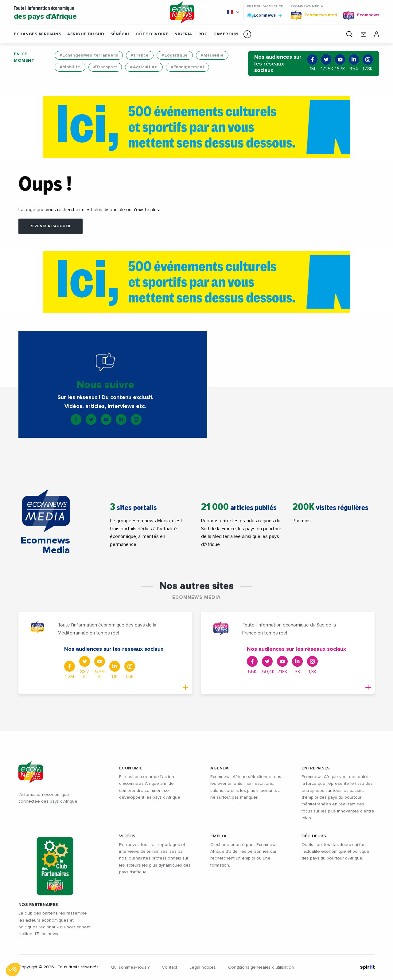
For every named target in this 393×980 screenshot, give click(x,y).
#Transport (105, 67)
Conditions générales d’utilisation (261, 967)
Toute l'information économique (87, 13)
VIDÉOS (127, 836)
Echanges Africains (37, 34)
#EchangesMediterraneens (89, 55)
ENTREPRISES (316, 768)
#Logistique (175, 55)
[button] (247, 34)
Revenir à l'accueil (51, 226)
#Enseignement (188, 67)
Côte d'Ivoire (152, 34)
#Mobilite (70, 67)
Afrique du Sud (86, 34)
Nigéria (183, 34)
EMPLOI (218, 836)
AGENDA (220, 768)
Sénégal (120, 34)
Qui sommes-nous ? (130, 967)
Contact (169, 967)
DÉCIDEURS (314, 836)
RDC (203, 34)
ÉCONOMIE (131, 768)
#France (140, 55)
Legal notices (203, 967)
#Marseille (212, 55)
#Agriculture (144, 67)
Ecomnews (265, 15)
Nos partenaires (38, 905)
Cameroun (226, 34)
